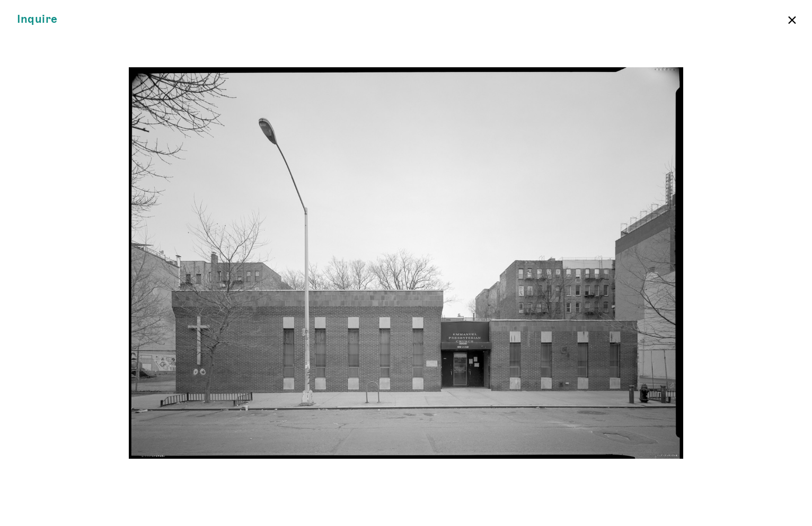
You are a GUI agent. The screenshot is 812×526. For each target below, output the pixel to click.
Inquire (37, 19)
